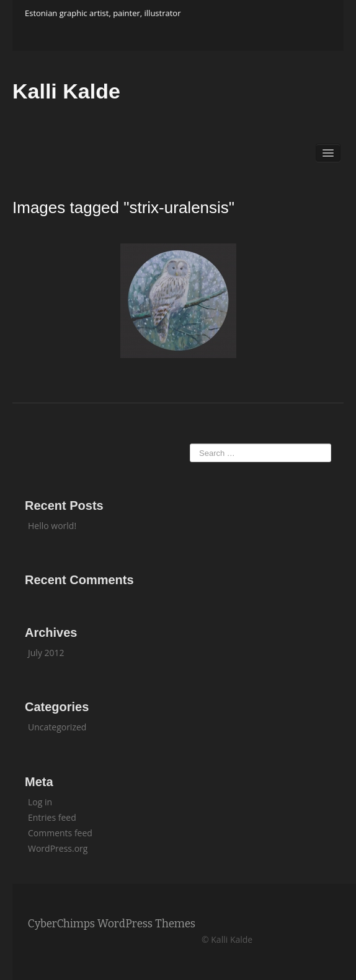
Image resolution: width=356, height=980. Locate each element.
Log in (40, 802)
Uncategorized (57, 727)
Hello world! (52, 526)
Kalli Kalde (66, 91)
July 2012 (46, 653)
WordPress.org (58, 848)
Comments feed (60, 833)
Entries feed (52, 817)
